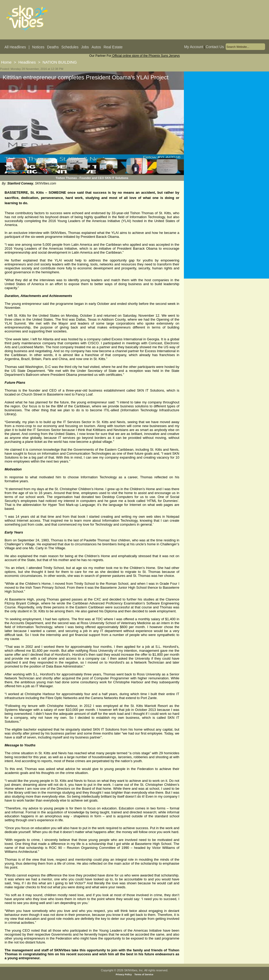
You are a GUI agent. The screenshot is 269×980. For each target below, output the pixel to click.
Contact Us (215, 47)
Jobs (85, 47)
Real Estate (113, 47)
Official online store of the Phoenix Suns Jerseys (146, 56)
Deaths (53, 47)
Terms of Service (144, 974)
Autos (96, 47)
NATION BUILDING (60, 62)
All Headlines (15, 47)
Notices (38, 47)
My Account (194, 47)
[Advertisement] (226, 123)
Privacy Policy (124, 974)
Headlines (27, 62)
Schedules (70, 47)
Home (6, 62)
